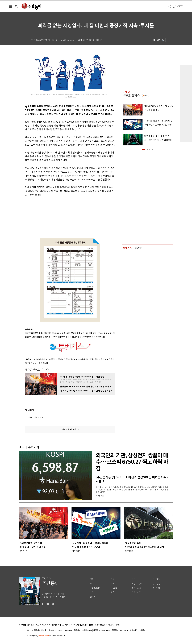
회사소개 (31, 625)
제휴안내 (58, 625)
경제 (113, 579)
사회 (92, 584)
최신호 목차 (137, 584)
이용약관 (74, 625)
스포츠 (93, 592)
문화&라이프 (95, 588)
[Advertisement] (64, 217)
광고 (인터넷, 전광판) (44, 625)
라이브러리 (136, 588)
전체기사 (94, 597)
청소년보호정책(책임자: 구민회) (108, 625)
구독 (46, 370)
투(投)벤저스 (32, 370)
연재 (133, 579)
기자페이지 (136, 592)
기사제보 (156, 579)
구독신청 (156, 584)
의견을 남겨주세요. (36, 417)
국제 (113, 584)
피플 (113, 592)
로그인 (180, 7)
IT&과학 (114, 588)
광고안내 (156, 588)
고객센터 (66, 625)
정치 (92, 579)
